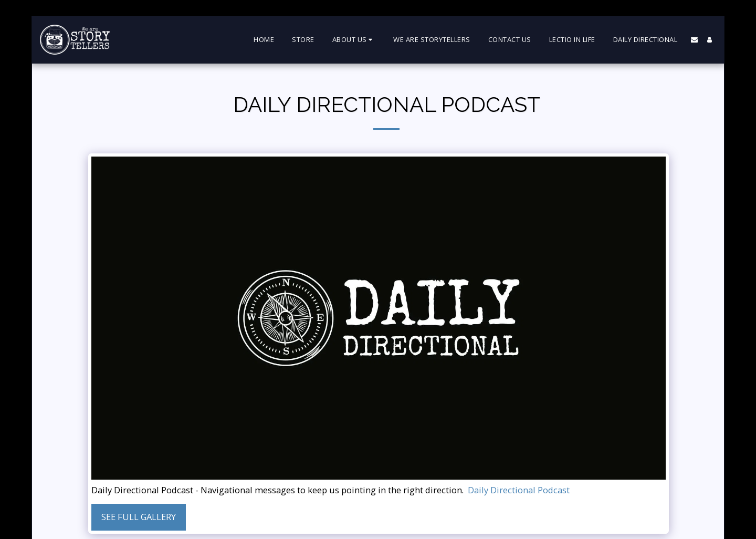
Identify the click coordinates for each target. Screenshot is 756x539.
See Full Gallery (139, 517)
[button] (354, 40)
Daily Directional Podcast (519, 490)
